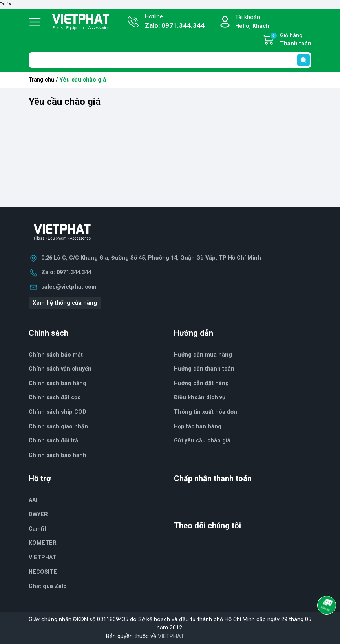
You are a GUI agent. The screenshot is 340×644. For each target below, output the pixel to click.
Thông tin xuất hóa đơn (206, 412)
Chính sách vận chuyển (60, 369)
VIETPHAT (42, 558)
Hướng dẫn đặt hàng (201, 383)
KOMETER (43, 543)
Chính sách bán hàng (58, 383)
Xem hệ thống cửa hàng (65, 303)
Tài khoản (252, 22)
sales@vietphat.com (69, 287)
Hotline (175, 22)
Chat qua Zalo (48, 586)
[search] (303, 60)
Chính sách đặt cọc (55, 397)
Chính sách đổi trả (53, 441)
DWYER (38, 514)
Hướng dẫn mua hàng (203, 355)
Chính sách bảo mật (56, 355)
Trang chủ (41, 80)
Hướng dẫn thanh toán (204, 369)
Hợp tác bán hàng (198, 427)
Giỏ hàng (291, 40)
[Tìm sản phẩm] (170, 60)
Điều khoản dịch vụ (200, 397)
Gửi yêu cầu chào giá (202, 441)
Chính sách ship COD (58, 412)
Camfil (37, 529)
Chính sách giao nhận (58, 427)
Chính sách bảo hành (58, 455)
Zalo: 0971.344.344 (66, 272)
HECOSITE (43, 572)
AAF (34, 500)
